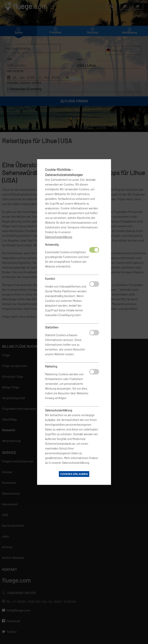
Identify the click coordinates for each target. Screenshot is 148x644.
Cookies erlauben (74, 474)
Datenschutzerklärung (59, 237)
